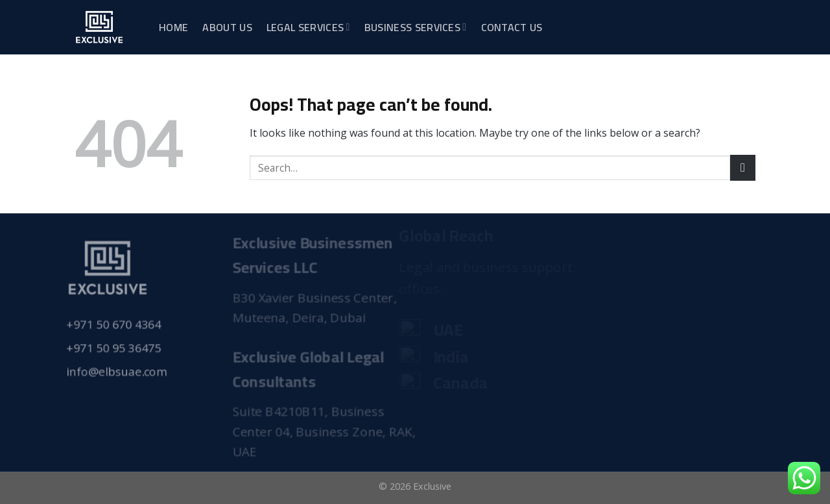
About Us (227, 27)
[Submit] (743, 167)
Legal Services (308, 27)
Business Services (416, 27)
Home (173, 27)
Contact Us (512, 27)
